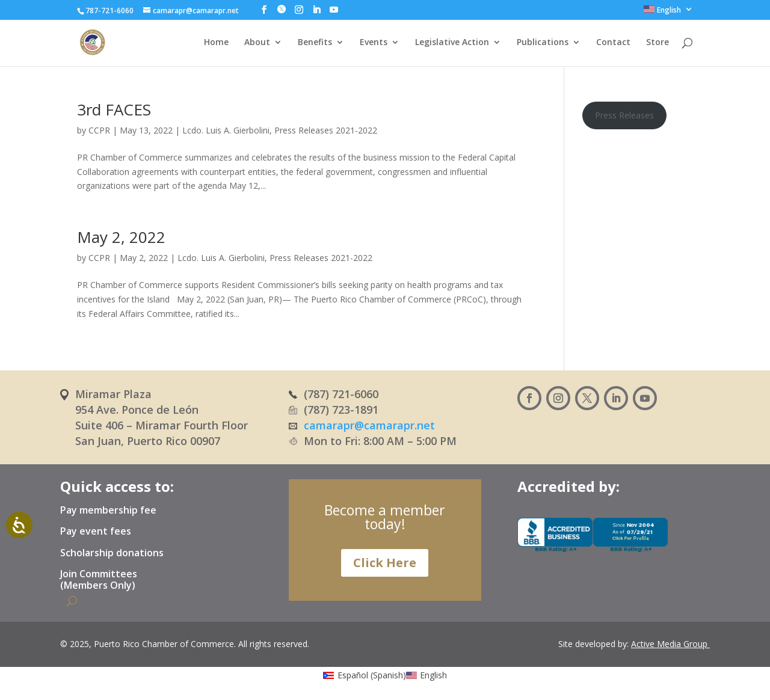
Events (374, 43)
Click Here (385, 563)
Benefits (315, 43)
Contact (613, 43)
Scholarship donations (112, 553)
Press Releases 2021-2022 (326, 130)
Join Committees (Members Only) (99, 580)
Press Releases (624, 115)
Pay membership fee (108, 511)
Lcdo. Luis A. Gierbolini (226, 130)
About (257, 43)
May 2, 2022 (121, 237)
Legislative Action (452, 43)
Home (216, 43)
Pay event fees (96, 532)
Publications (543, 43)
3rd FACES (114, 109)
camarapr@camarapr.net (369, 425)
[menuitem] (668, 12)
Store (658, 43)
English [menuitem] (433, 675)
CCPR (99, 130)
